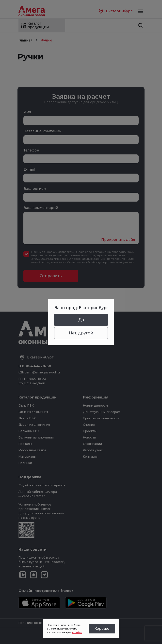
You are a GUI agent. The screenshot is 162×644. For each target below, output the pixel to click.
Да (81, 320)
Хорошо (102, 629)
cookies (77, 632)
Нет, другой (81, 333)
